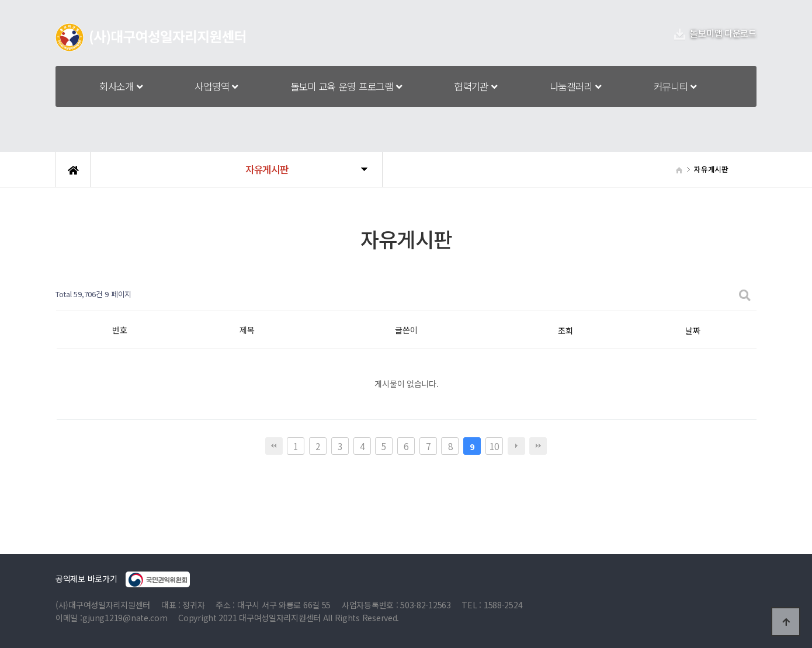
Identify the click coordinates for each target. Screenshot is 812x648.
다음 (516, 446)
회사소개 (121, 86)
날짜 (693, 330)
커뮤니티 (675, 86)
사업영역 (216, 86)
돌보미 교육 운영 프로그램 (346, 86)
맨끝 (538, 446)
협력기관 (475, 86)
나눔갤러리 (575, 86)
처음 (274, 446)
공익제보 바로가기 (123, 579)
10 (494, 446)
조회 (565, 330)
